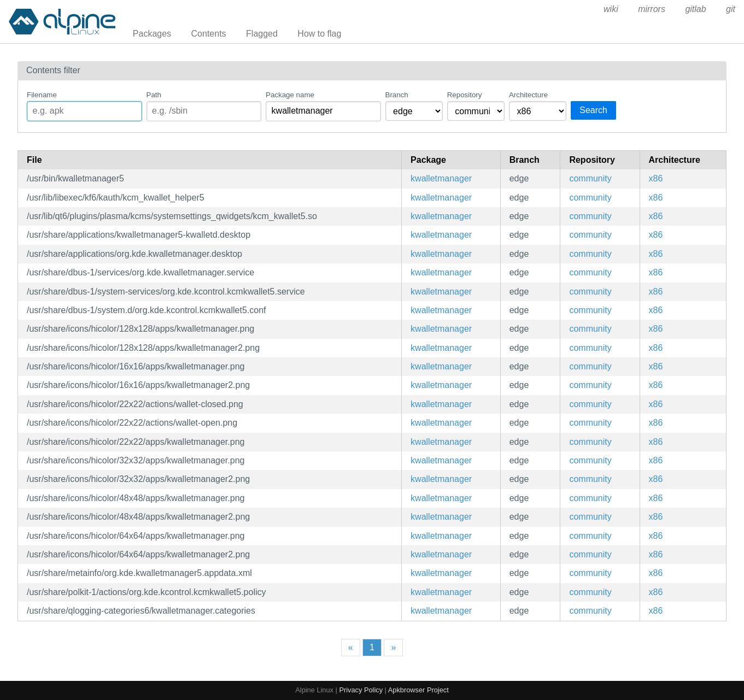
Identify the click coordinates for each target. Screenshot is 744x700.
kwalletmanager (441, 178)
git (731, 9)
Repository (465, 95)
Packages (152, 34)
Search (593, 110)
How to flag (319, 34)
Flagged (262, 34)
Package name (290, 95)
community (590, 178)
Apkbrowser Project (418, 690)
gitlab (695, 9)
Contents (209, 34)
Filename (42, 95)
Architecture (528, 95)
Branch (397, 95)
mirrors (652, 9)
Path (154, 95)
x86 (656, 178)
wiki (611, 9)
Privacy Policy (361, 690)
